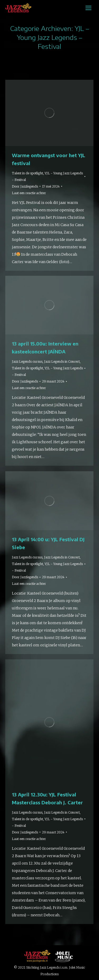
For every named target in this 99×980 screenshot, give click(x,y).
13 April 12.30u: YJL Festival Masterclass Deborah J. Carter (47, 798)
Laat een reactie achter (29, 193)
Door (25, 186)
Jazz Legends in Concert (62, 361)
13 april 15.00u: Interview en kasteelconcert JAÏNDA (45, 347)
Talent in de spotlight (27, 173)
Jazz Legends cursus (27, 361)
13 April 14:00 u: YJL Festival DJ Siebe (48, 543)
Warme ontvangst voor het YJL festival (49, 159)
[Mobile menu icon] (88, 8)
